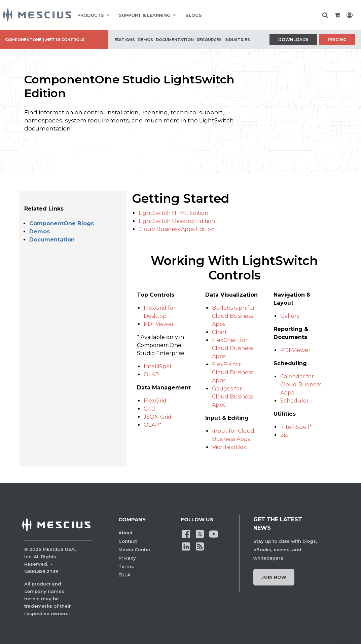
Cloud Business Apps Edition (177, 229)
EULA (124, 575)
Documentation (52, 240)
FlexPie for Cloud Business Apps (232, 372)
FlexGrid (155, 401)
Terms (126, 566)
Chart (220, 332)
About (125, 533)
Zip (284, 435)
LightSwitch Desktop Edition (177, 221)
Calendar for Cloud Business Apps (301, 385)
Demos (40, 232)
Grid (149, 409)
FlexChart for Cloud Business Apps (232, 348)
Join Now (274, 577)
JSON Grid (158, 417)
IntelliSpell (158, 366)
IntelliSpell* (296, 427)
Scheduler (295, 401)
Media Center (135, 550)
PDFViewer (159, 324)
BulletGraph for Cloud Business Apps (233, 316)
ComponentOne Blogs (62, 223)
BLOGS (194, 15)
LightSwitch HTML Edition (173, 213)
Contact (128, 541)
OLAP (151, 374)
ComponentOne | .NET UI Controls (45, 40)
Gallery (290, 316)
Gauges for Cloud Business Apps (232, 397)
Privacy (127, 558)
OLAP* (153, 425)
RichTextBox (229, 447)
